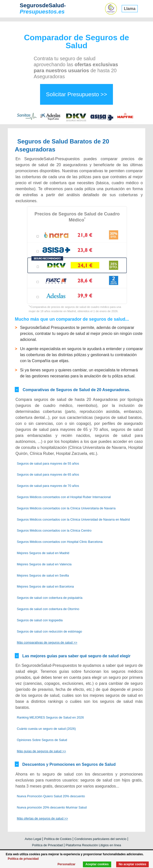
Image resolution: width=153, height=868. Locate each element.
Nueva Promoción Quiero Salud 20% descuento (51, 796)
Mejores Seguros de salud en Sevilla (43, 575)
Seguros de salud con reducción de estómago (49, 631)
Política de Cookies (58, 839)
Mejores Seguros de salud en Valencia (44, 564)
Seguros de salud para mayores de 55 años (48, 463)
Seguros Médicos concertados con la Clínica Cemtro (54, 530)
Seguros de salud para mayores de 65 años (48, 474)
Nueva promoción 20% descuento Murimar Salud (52, 807)
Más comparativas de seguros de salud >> (47, 642)
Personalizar (66, 864)
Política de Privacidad (47, 845)
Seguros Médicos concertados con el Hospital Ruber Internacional (64, 497)
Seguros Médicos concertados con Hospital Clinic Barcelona (60, 542)
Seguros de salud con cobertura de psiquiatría (50, 598)
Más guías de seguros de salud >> (41, 751)
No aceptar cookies (132, 864)
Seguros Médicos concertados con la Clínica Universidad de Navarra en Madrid (73, 519)
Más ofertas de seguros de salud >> (42, 818)
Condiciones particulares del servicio (100, 839)
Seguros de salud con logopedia (40, 620)
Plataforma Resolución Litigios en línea (93, 845)
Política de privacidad (23, 859)
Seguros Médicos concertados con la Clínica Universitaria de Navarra (66, 508)
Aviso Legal (33, 839)
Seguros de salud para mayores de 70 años (48, 486)
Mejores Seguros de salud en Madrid (43, 553)
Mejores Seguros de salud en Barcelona (45, 586)
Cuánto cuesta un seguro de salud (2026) (46, 729)
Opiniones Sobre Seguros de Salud (42, 740)
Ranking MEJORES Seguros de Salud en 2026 (50, 717)
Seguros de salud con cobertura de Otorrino (48, 609)
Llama (130, 9)
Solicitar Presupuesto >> (77, 94)
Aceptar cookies (97, 864)
